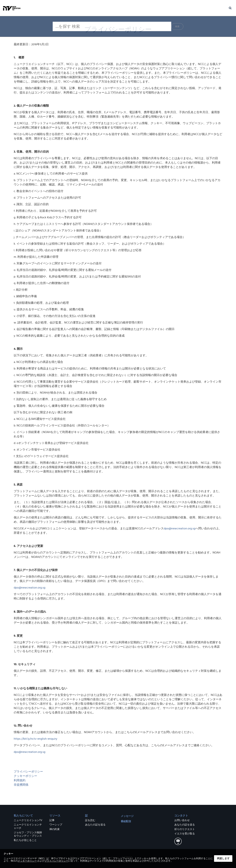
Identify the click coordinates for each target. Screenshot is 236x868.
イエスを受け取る (185, 834)
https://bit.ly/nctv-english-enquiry (35, 739)
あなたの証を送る (95, 825)
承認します (223, 858)
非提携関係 (21, 785)
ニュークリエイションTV (28, 820)
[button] (230, 5)
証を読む (90, 820)
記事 (52, 820)
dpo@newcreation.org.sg (180, 528)
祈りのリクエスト (185, 829)
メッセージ (127, 816)
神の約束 (55, 829)
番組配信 (126, 821)
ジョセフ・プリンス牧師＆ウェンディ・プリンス (28, 834)
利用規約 (20, 780)
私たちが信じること (25, 840)
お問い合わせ (182, 820)
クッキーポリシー (25, 776)
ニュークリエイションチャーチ (28, 826)
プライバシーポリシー (28, 772)
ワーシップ (56, 825)
